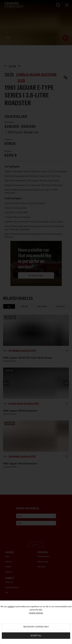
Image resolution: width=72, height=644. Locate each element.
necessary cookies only (36, 627)
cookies (11, 607)
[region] (36, 622)
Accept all (36, 636)
